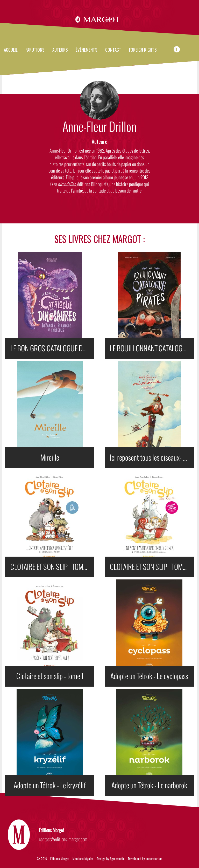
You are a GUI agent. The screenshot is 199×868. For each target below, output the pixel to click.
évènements (87, 50)
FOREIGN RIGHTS (143, 50)
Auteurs (60, 50)
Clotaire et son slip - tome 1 (50, 676)
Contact (113, 50)
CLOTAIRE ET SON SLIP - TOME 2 (150, 567)
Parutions (35, 50)
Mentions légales (83, 859)
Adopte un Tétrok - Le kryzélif (50, 785)
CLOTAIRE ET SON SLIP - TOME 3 (51, 567)
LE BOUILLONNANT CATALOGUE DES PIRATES (152, 348)
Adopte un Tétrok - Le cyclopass (149, 676)
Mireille (50, 458)
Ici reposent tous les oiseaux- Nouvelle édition (152, 458)
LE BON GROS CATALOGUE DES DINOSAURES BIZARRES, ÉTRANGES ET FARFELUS (52, 348)
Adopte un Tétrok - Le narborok (149, 785)
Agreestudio (118, 859)
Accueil (11, 50)
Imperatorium (154, 859)
